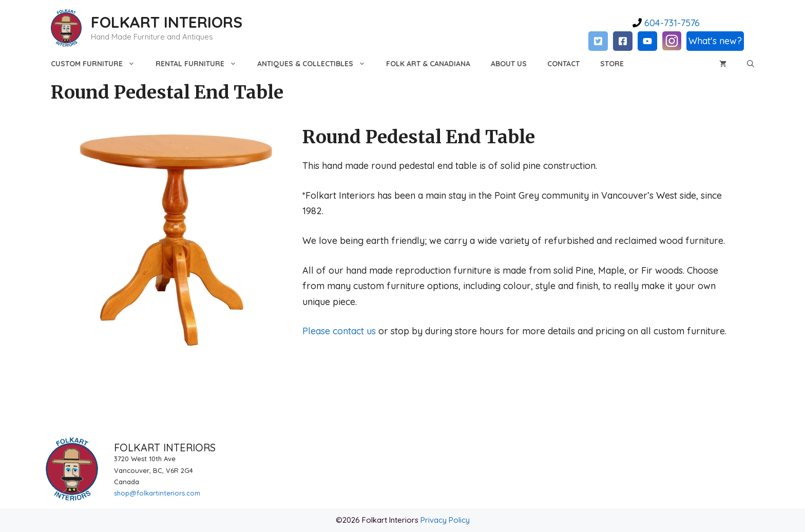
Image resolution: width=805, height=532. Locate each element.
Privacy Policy (445, 520)
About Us (509, 64)
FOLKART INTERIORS (167, 22)
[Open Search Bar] (751, 64)
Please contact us (339, 331)
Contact (563, 64)
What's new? (715, 41)
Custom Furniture (98, 64)
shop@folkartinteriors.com (157, 493)
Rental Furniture (201, 64)
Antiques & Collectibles (317, 64)
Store (612, 64)
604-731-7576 (671, 23)
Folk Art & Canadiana (428, 64)
